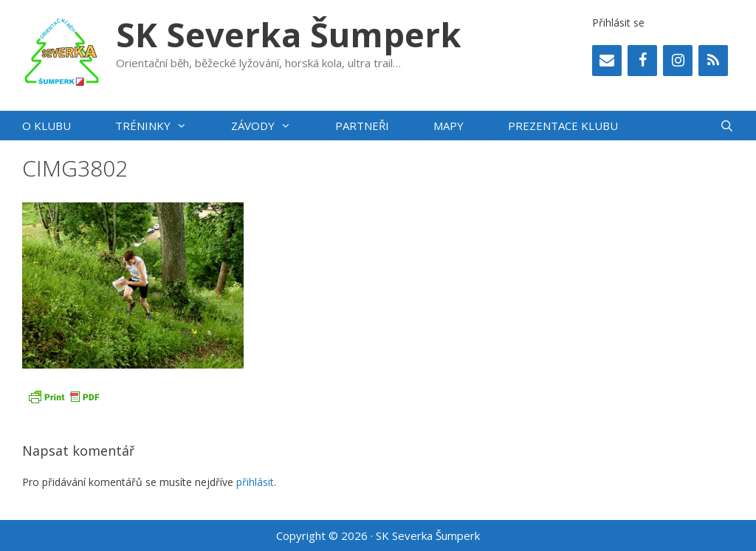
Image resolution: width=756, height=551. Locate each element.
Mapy (449, 126)
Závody (272, 126)
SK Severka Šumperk (289, 34)
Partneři (362, 126)
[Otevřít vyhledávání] (727, 126)
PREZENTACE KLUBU (563, 126)
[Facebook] (642, 61)
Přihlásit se (618, 23)
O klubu (47, 126)
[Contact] (607, 61)
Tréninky (162, 126)
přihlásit (255, 482)
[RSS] (713, 61)
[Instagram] (678, 61)
